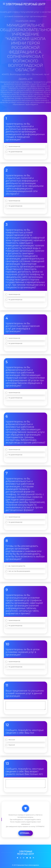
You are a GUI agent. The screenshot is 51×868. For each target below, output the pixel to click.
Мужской (12, 745)
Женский (12, 740)
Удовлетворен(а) (14, 146)
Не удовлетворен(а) (15, 152)
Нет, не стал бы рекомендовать (19, 571)
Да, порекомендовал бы (17, 566)
